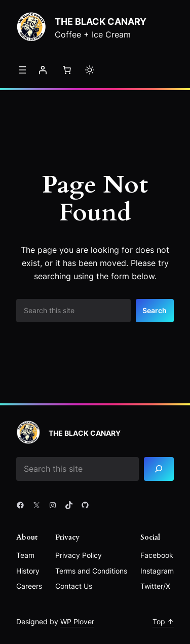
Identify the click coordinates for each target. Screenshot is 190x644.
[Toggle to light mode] (90, 70)
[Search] (159, 469)
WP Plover (77, 621)
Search (155, 310)
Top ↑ (163, 621)
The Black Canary (101, 21)
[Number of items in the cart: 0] (67, 70)
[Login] (43, 70)
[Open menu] (22, 70)
